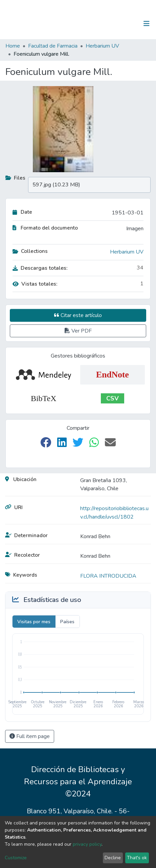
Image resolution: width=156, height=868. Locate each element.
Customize (16, 858)
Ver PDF (78, 331)
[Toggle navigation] (147, 24)
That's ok (137, 858)
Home (13, 46)
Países (67, 622)
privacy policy (87, 844)
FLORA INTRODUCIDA (108, 576)
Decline (113, 858)
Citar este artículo (78, 315)
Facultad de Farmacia (53, 46)
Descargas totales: (40, 268)
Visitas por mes (34, 622)
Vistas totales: (35, 284)
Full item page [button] (30, 736)
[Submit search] (112, 24)
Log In (125, 24)
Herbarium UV (102, 46)
